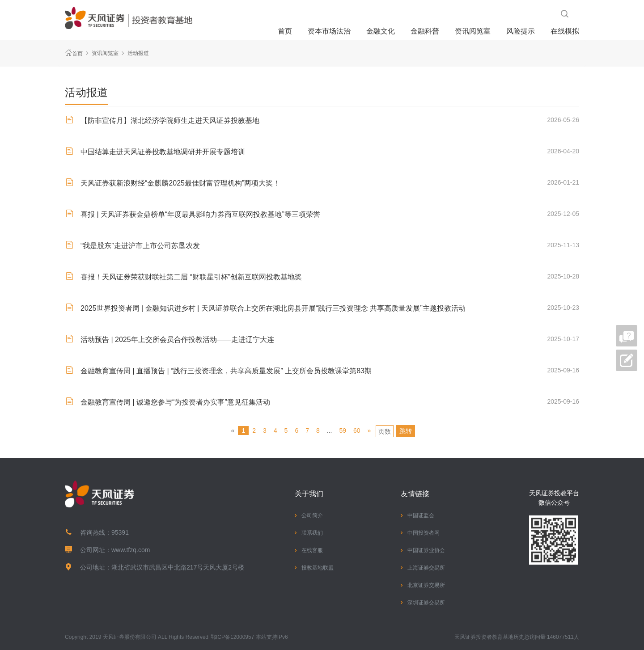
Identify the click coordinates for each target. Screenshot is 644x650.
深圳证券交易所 (426, 603)
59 (343, 431)
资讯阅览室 (473, 31)
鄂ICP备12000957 (232, 637)
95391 (120, 532)
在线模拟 (565, 31)
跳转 (406, 431)
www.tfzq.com (131, 550)
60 (357, 431)
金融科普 (425, 31)
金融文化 (381, 31)
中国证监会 (421, 515)
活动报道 (138, 53)
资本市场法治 (329, 31)
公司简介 (312, 515)
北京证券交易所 (426, 585)
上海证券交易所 (426, 568)
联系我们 (312, 533)
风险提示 (521, 31)
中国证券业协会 (426, 550)
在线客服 (312, 550)
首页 (285, 31)
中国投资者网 (424, 533)
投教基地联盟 (318, 568)
